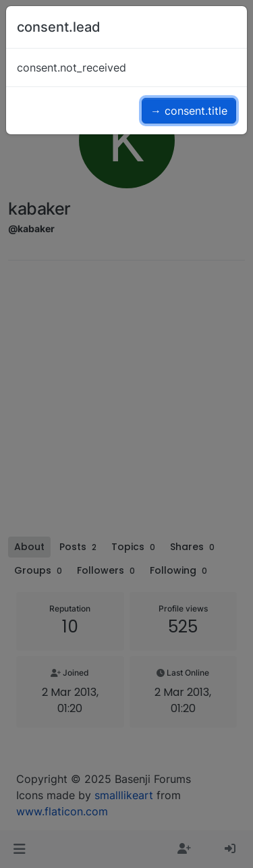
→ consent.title (189, 111)
